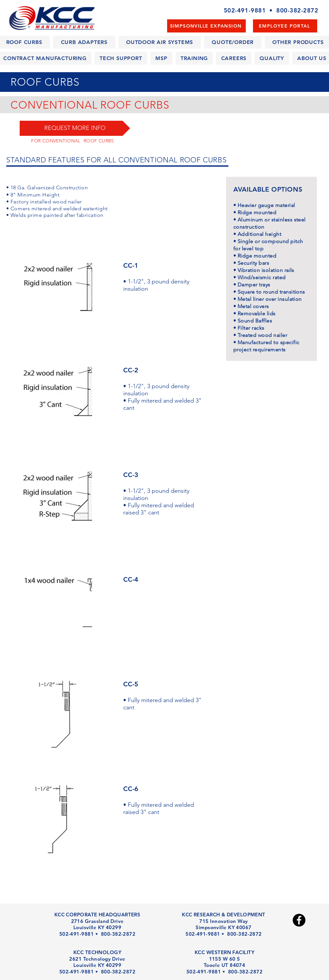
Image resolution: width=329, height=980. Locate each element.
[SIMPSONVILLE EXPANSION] (206, 26)
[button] (75, 128)
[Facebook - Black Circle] (299, 920)
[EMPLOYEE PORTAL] (285, 26)
